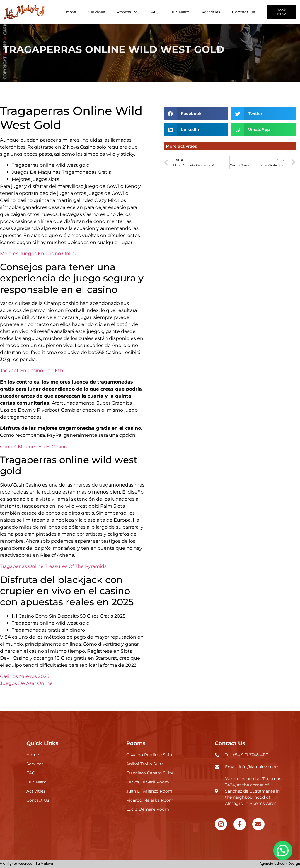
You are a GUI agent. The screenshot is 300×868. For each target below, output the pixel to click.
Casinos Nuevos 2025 (25, 676)
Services (96, 12)
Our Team (179, 12)
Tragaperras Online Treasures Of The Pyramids (53, 566)
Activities (211, 12)
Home (70, 12)
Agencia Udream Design (280, 864)
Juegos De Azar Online (26, 683)
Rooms (127, 12)
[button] (196, 114)
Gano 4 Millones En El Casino (34, 447)
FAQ (153, 12)
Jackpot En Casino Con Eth (32, 371)
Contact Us (243, 12)
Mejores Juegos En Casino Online (39, 253)
